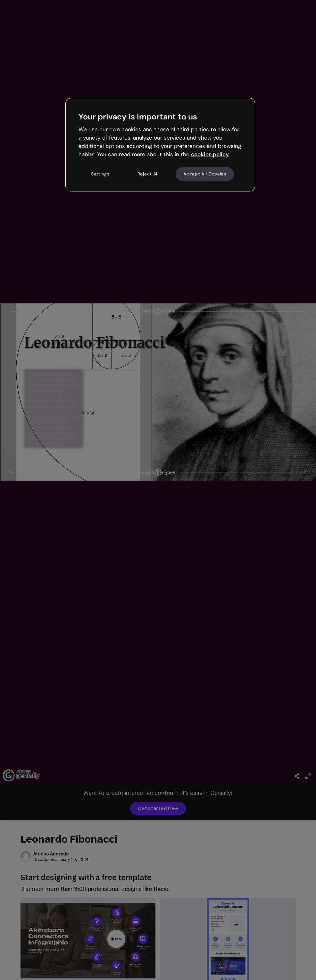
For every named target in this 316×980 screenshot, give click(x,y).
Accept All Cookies (205, 174)
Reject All (148, 174)
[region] (160, 145)
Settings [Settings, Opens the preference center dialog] (100, 174)
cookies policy (210, 154)
